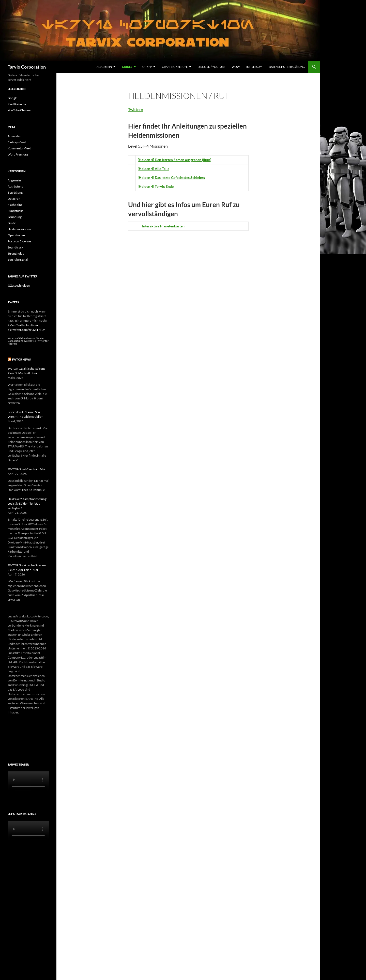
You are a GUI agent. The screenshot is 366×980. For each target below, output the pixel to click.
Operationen (16, 235)
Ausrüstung (15, 186)
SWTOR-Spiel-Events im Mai (26, 469)
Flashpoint (15, 205)
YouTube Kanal (18, 260)
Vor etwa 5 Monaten (19, 338)
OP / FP (147, 67)
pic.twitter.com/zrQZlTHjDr (26, 330)
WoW (236, 67)
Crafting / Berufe (175, 67)
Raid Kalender (17, 104)
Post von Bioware (19, 241)
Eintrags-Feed (17, 142)
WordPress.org (18, 154)
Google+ (13, 98)
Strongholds (16, 253)
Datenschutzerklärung (287, 67)
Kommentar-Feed (19, 148)
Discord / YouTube (211, 67)
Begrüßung (15, 192)
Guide (12, 223)
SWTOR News (21, 359)
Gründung (15, 217)
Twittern (136, 109)
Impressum (254, 67)
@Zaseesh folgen (19, 285)
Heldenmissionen (19, 229)
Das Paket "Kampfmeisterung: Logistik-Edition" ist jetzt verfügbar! (27, 503)
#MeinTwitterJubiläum (23, 325)
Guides (127, 67)
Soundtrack (15, 247)
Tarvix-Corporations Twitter (26, 339)
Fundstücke (16, 211)
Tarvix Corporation (27, 67)
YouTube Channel (19, 110)
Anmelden (14, 136)
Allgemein (104, 67)
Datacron (14, 199)
